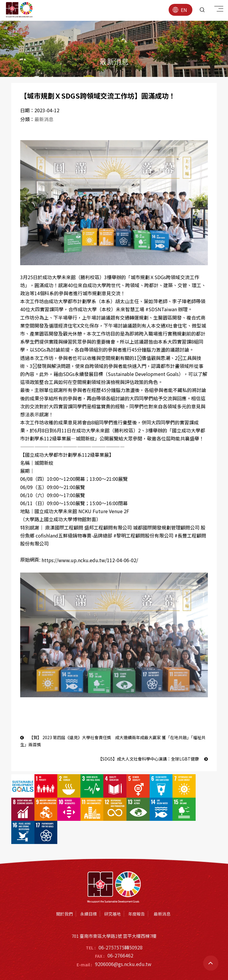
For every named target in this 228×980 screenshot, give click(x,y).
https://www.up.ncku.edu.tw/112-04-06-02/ (90, 561)
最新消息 (44, 119)
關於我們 (64, 891)
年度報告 (137, 891)
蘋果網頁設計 (145, 966)
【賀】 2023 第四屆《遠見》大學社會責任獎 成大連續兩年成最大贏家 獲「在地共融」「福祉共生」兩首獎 (113, 742)
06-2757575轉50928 (121, 924)
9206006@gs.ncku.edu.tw (123, 941)
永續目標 (88, 891)
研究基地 (113, 891)
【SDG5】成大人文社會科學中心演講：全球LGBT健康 (153, 759)
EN (180, 10)
